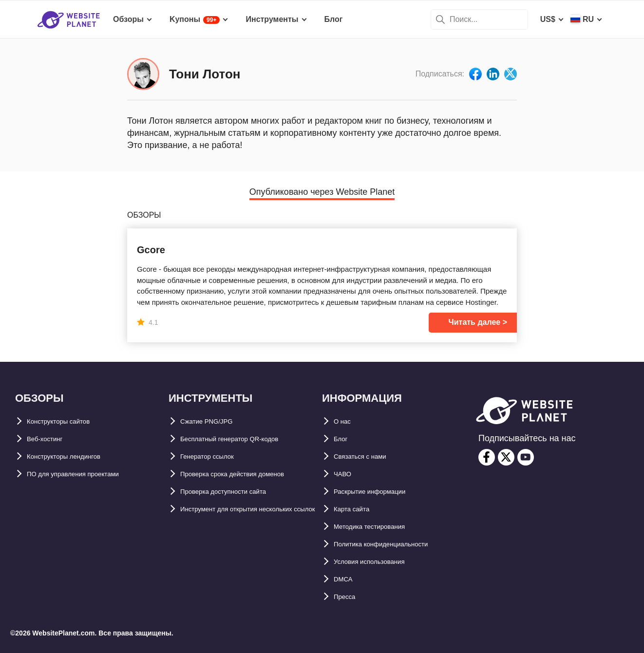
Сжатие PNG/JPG (213, 421)
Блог (343, 439)
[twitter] (506, 457)
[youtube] (526, 457)
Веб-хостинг (50, 439)
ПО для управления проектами (87, 474)
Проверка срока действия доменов (248, 474)
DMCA (345, 579)
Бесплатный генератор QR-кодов (245, 439)
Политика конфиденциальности (396, 544)
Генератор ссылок (216, 457)
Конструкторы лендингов (76, 457)
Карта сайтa (357, 509)
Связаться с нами (368, 457)
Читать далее (474, 322)
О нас (344, 421)
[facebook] (487, 457)
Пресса (348, 597)
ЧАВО (345, 474)
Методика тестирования (380, 527)
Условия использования (381, 562)
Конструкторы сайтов (69, 421)
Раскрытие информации (381, 492)
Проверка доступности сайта (237, 492)
